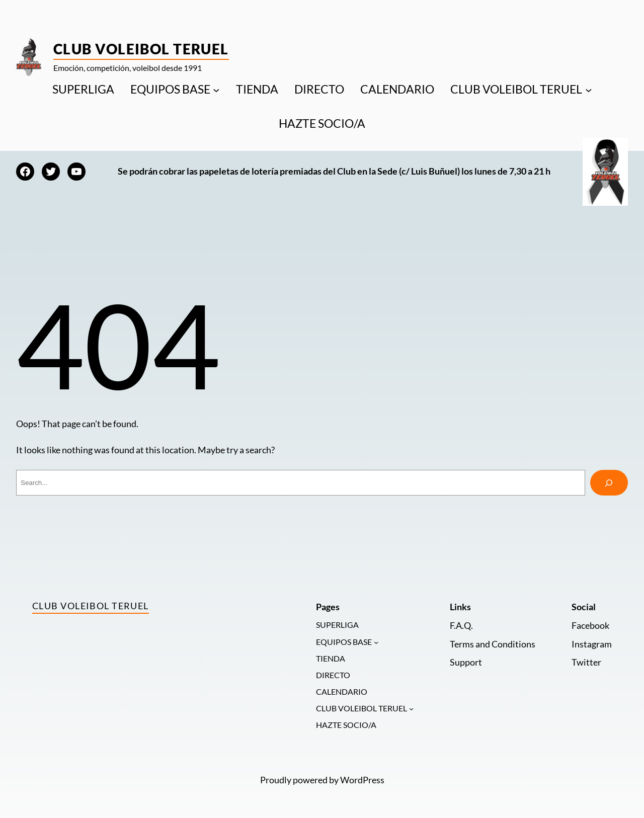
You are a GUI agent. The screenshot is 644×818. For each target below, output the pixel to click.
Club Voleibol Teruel (141, 49)
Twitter (586, 662)
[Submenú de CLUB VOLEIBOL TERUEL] (589, 90)
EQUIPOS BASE (170, 89)
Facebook (590, 626)
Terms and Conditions (493, 644)
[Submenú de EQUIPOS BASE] (216, 90)
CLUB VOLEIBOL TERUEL (516, 89)
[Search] (609, 483)
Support (466, 662)
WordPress (362, 780)
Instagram (592, 644)
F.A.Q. (461, 626)
